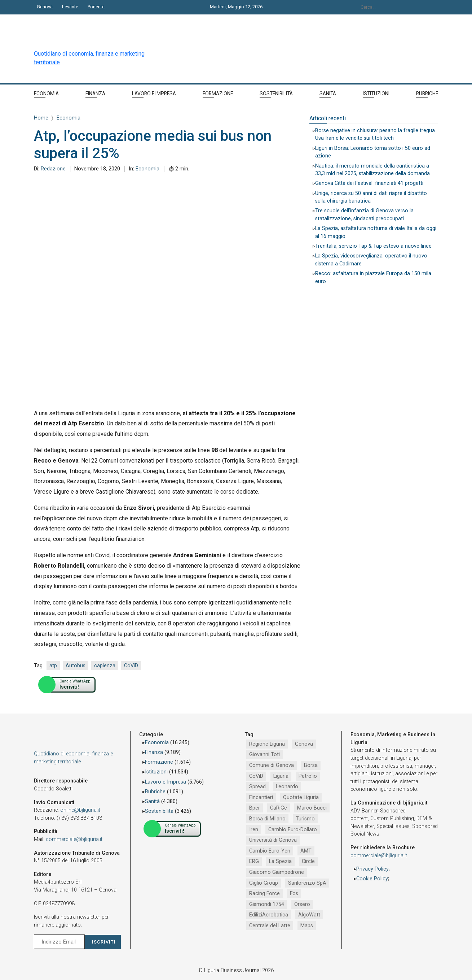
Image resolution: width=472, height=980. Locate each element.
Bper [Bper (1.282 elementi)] (255, 808)
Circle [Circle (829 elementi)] (308, 861)
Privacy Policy (372, 869)
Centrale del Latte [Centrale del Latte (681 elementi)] (270, 926)
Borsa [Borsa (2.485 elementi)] (311, 765)
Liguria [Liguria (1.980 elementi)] (281, 776)
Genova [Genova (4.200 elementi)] (304, 744)
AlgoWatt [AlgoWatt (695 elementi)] (309, 915)
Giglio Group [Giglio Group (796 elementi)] (264, 883)
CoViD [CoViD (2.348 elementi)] (256, 776)
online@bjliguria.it (80, 810)
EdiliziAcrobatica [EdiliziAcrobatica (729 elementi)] (269, 915)
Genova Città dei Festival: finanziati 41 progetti (369, 183)
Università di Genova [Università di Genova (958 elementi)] (273, 840)
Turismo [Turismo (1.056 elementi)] (305, 819)
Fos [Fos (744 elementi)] (294, 894)
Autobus (76, 666)
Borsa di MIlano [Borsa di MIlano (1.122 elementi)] (267, 819)
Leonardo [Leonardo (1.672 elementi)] (287, 787)
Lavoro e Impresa (166, 782)
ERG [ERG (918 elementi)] (254, 861)
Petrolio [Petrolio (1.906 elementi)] (308, 776)
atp (53, 666)
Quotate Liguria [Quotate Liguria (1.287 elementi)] (301, 797)
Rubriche (155, 792)
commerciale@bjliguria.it (74, 839)
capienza (105, 666)
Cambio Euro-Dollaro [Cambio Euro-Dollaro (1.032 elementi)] (293, 830)
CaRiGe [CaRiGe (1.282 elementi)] (279, 808)
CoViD (131, 666)
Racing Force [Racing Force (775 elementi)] (264, 894)
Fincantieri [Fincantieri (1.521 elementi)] (261, 797)
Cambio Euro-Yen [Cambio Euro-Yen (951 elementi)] (270, 851)
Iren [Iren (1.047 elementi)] (254, 830)
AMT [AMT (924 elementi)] (306, 851)
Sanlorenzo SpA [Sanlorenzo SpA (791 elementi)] (307, 883)
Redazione (53, 169)
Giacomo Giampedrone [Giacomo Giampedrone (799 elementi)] (277, 872)
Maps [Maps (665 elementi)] (307, 926)
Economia (147, 169)
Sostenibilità (159, 811)
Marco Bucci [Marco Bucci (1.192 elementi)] (312, 808)
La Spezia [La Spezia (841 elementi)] (280, 861)
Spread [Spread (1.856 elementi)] (257, 787)
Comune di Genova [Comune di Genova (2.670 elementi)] (272, 765)
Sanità (152, 801)
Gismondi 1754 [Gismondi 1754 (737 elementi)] (267, 904)
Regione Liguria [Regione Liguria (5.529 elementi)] (267, 744)
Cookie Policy (372, 879)
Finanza (154, 752)
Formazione (159, 762)
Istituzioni (156, 772)
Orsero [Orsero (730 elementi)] (302, 904)
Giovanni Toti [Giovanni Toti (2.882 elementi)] (264, 754)
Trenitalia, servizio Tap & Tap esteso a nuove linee (373, 246)
